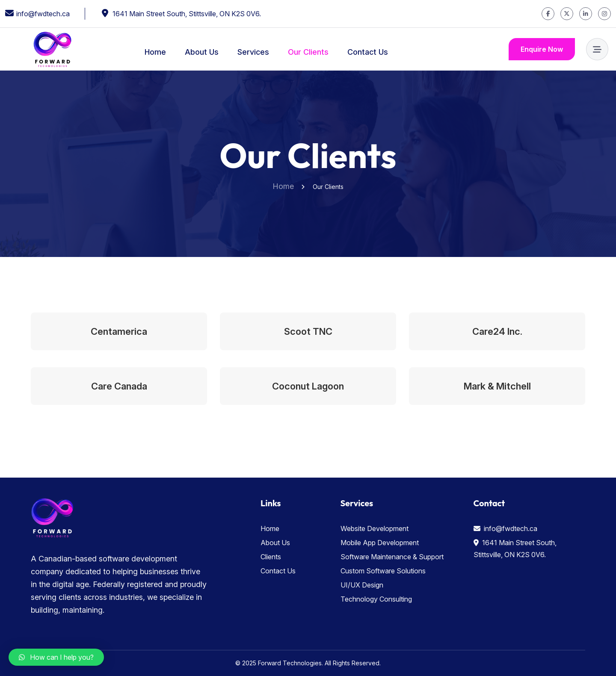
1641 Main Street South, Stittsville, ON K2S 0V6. (187, 14)
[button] (56, 657)
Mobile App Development (380, 543)
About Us (202, 52)
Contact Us (368, 52)
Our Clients (308, 52)
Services (253, 52)
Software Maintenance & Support (392, 557)
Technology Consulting (376, 599)
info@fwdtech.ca (43, 14)
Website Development (375, 528)
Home (155, 52)
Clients (271, 557)
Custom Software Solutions (383, 571)
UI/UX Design (362, 585)
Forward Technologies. (290, 663)
